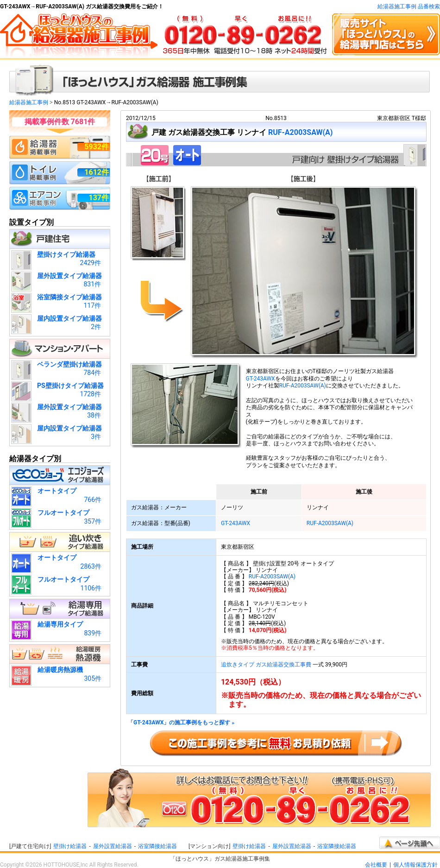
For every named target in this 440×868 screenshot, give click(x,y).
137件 (99, 198)
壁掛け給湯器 (70, 846)
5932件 (97, 147)
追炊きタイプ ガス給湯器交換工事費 (266, 665)
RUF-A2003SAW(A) (301, 132)
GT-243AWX (261, 379)
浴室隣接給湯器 (157, 846)
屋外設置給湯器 (113, 846)
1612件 (97, 172)
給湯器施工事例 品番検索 (409, 6)
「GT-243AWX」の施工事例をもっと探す (181, 723)
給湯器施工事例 (29, 102)
